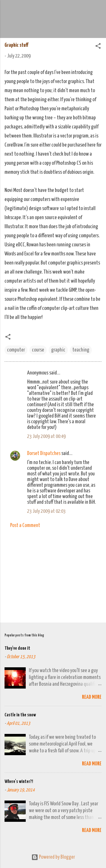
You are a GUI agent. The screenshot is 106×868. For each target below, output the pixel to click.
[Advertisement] (53, 574)
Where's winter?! (19, 782)
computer (16, 350)
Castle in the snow (20, 715)
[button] (98, 47)
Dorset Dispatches (44, 453)
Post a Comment (25, 525)
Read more (92, 697)
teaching (81, 350)
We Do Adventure (53, 10)
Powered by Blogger (53, 857)
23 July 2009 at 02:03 (46, 511)
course (38, 350)
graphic (58, 350)
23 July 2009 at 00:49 (46, 436)
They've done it (17, 648)
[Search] (98, 11)
